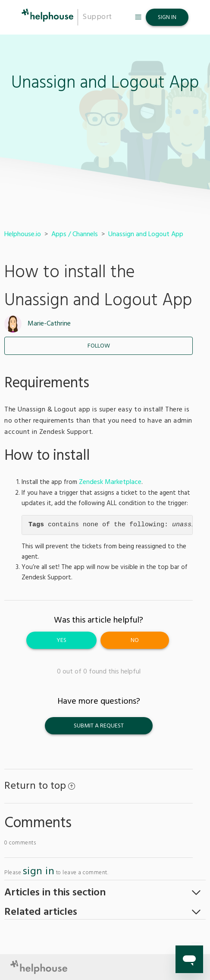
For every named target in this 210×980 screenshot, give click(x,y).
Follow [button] (99, 346)
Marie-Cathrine (49, 324)
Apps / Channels (75, 234)
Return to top (40, 786)
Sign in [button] (167, 17)
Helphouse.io (23, 234)
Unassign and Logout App (146, 234)
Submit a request (99, 726)
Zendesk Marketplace (110, 482)
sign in (39, 872)
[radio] (61, 640)
